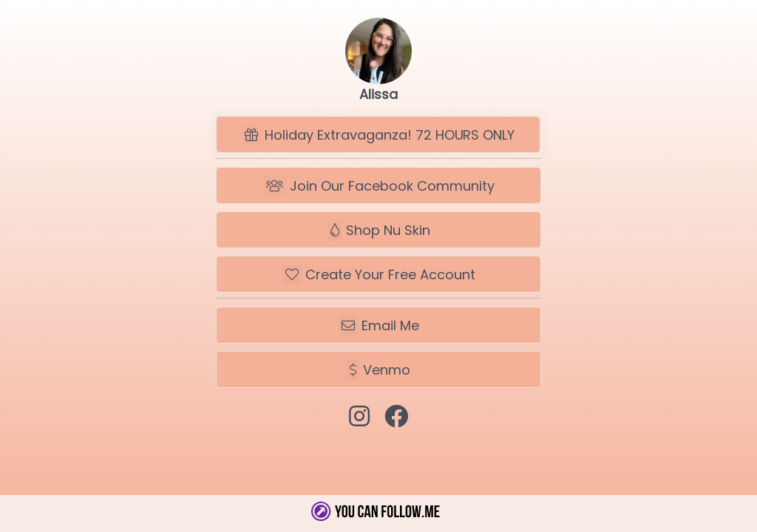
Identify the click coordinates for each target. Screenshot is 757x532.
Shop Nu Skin (379, 230)
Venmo (378, 370)
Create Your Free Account (379, 274)
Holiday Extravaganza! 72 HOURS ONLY (378, 135)
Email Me (379, 325)
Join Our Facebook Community (379, 186)
